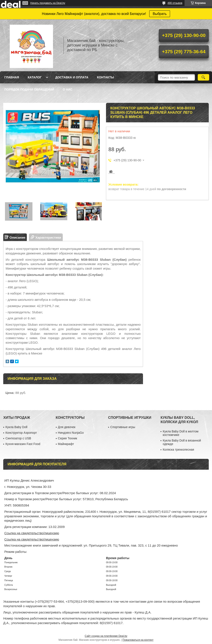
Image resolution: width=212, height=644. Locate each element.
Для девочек (67, 427)
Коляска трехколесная (178, 450)
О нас (68, 89)
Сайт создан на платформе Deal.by (106, 636)
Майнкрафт (66, 444)
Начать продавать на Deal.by (48, 3)
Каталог (35, 77)
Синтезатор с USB (18, 438)
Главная (12, 77)
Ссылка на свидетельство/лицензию (32, 533)
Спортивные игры (123, 427)
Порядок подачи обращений (29, 89)
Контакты (105, 77)
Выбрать (160, 14)
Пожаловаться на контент (138, 640)
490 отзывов (175, 3)
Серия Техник (68, 438)
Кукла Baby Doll (16, 427)
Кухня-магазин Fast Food (23, 444)
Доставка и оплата (72, 77)
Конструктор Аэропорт (21, 433)
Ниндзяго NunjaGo (71, 433)
